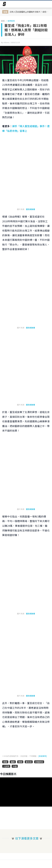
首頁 (3, 21)
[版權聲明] (43, 756)
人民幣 (6, 766)
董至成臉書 (31, 209)
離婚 (13, 762)
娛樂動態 (11, 21)
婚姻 (20, 762)
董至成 (29, 762)
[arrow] (4, 4)
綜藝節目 (39, 762)
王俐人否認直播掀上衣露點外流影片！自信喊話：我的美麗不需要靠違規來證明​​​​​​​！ (30, 12)
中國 (15, 766)
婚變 (5, 762)
